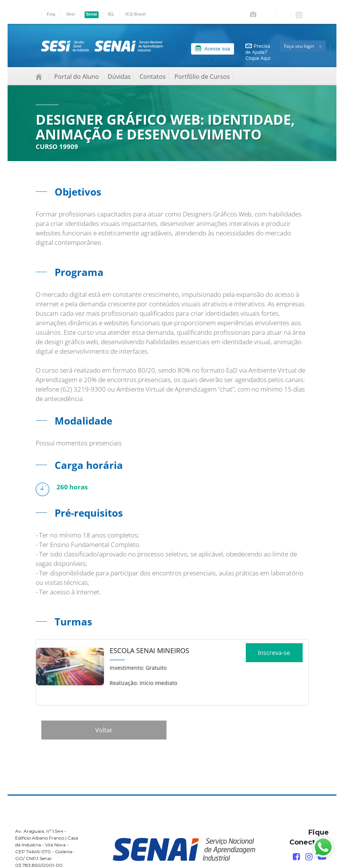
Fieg (51, 14)
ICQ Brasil (136, 14)
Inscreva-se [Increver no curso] (274, 655)
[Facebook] (296, 857)
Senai (91, 14)
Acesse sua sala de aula (212, 50)
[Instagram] (309, 857)
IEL (111, 14)
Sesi (71, 14)
